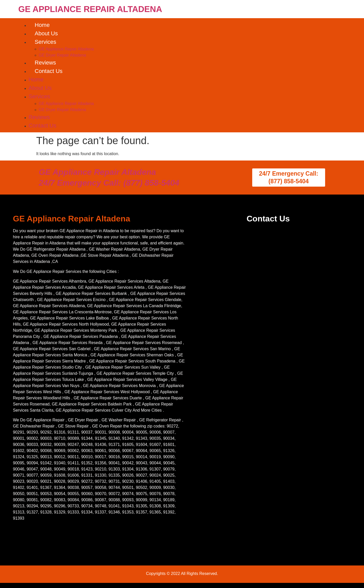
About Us (46, 33)
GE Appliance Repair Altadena (66, 49)
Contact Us (49, 71)
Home (42, 25)
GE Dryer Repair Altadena (63, 55)
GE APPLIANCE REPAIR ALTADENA (90, 9)
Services (46, 42)
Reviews (45, 63)
